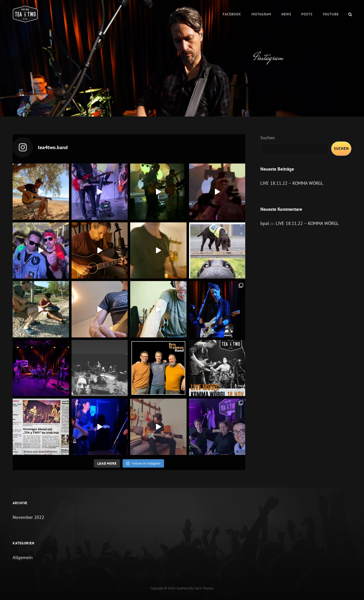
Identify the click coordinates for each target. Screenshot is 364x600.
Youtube (331, 14)
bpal (265, 223)
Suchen (268, 138)
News (286, 14)
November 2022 (28, 517)
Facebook (232, 14)
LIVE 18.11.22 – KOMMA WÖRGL (292, 183)
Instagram (261, 14)
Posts (307, 14)
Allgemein (23, 557)
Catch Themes (204, 588)
